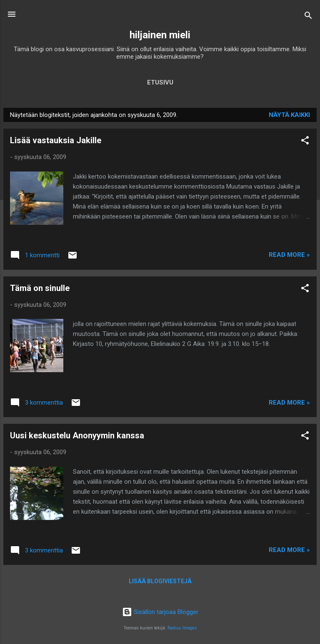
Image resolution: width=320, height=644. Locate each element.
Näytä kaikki (289, 115)
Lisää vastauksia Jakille (56, 140)
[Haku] (308, 17)
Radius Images (182, 628)
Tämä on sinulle (40, 288)
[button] (305, 142)
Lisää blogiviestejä (160, 581)
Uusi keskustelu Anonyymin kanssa (77, 435)
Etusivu (160, 82)
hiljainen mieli (160, 35)
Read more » (289, 255)
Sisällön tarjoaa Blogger (160, 612)
